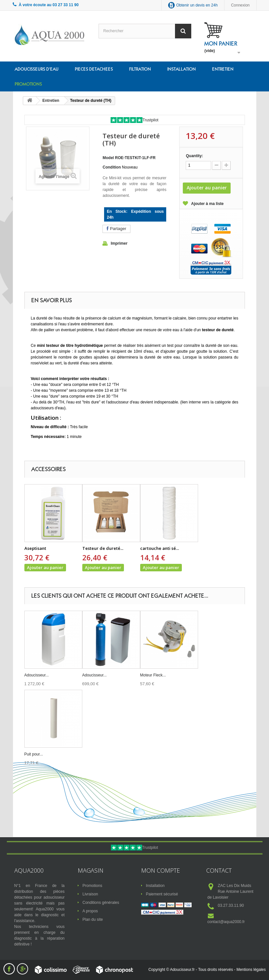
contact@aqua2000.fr (226, 922)
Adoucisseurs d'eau (37, 69)
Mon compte (161, 870)
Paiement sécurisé (162, 894)
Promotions (28, 84)
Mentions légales (251, 970)
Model (108, 158)
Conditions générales (101, 903)
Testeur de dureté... (103, 548)
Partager (116, 229)
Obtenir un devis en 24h (197, 5)
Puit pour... (34, 754)
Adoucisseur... (37, 675)
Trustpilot (150, 120)
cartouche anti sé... (160, 548)
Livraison (90, 894)
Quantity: (194, 156)
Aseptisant (35, 548)
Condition (112, 167)
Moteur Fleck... (153, 675)
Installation (182, 69)
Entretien (223, 69)
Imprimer (119, 243)
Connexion (240, 5)
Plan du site (93, 919)
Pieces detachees (94, 69)
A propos (90, 911)
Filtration (140, 69)
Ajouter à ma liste (207, 204)
